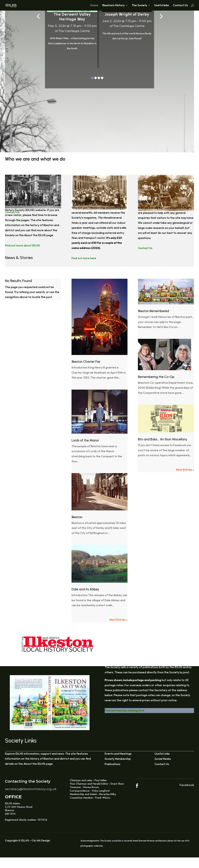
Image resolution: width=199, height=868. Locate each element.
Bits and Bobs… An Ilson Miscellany (163, 439)
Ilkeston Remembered (153, 311)
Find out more (61, 58)
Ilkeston (77, 517)
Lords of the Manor (85, 440)
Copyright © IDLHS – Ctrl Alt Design (28, 841)
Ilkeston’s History (113, 6)
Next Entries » (118, 620)
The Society (139, 6)
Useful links (162, 6)
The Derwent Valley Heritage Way (72, 17)
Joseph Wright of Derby (127, 14)
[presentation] (38, 16)
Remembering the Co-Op (156, 377)
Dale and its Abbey (85, 589)
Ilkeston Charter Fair (86, 362)
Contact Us (180, 6)
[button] (92, 78)
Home (94, 6)
